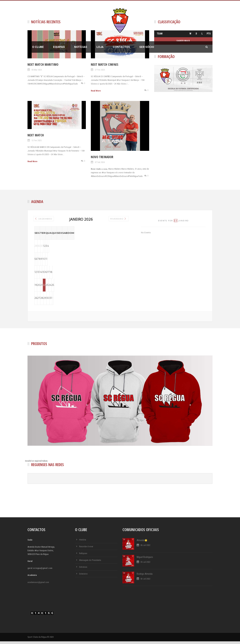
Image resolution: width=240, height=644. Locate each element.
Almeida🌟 (142, 543)
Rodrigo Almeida (145, 576)
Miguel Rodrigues (145, 560)
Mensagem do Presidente (90, 563)
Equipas (59, 47)
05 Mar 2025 (37, 70)
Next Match (36, 135)
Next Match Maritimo (43, 65)
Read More (96, 91)
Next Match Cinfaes (105, 65)
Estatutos (83, 576)
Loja (100, 47)
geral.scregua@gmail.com (40, 571)
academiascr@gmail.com (38, 585)
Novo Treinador (102, 157)
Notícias (81, 47)
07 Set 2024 (100, 162)
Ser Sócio (147, 47)
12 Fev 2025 (36, 140)
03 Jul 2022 (145, 581)
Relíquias (83, 556)
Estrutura (83, 569)
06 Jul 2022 (145, 548)
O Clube (38, 47)
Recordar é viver (86, 549)
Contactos (121, 47)
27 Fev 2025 (100, 70)
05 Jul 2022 (145, 564)
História (83, 542)
